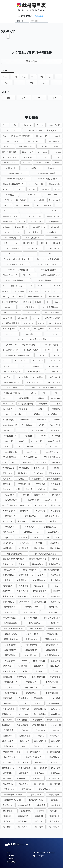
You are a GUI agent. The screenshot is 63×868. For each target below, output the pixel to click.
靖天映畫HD (22, 779)
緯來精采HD (7, 725)
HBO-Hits (57, 291)
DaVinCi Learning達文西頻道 (14, 200)
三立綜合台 (31, 452)
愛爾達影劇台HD (11, 639)
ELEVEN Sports (8, 222)
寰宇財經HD (54, 607)
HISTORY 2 (27, 302)
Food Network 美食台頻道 (17, 270)
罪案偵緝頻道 (22, 725)
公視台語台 (24, 495)
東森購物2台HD (52, 682)
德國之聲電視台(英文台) (13, 629)
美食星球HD (8, 736)
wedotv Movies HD (35, 446)
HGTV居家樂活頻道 (10, 302)
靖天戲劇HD (8, 773)
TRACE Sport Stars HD (12, 382)
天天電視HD (8, 586)
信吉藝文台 (8, 484)
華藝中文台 (25, 741)
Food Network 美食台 (15, 264)
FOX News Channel (10, 243)
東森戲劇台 (40, 671)
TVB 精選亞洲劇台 (26, 404)
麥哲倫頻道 (26, 811)
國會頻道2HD (38, 564)
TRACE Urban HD (53, 382)
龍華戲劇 (7, 821)
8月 (41, 77)
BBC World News (26, 147)
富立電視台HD (39, 596)
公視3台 (42, 489)
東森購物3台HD (31, 688)
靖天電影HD (9, 789)
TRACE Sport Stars (33, 382)
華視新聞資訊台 (53, 752)
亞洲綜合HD (23, 473)
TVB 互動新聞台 (23, 398)
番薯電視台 (37, 720)
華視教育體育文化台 (12, 752)
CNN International (42, 163)
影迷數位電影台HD (34, 623)
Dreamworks (9, 211)
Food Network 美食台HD (47, 264)
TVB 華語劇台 (24, 409)
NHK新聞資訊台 (52, 345)
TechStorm (56, 420)
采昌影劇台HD (8, 768)
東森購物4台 (53, 688)
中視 (4, 463)
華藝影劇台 (9, 746)
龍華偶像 (40, 811)
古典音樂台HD (54, 532)
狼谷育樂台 (7, 720)
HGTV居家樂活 (55, 297)
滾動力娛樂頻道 (40, 714)
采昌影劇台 (55, 762)
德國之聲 (55, 623)
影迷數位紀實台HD (52, 618)
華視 (23, 746)
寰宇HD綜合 (55, 596)
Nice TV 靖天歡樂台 (31, 350)
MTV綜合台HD (55, 323)
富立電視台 (23, 596)
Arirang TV (11, 131)
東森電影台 (8, 698)
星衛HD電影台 (39, 661)
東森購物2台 (31, 682)
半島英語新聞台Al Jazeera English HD (43, 500)
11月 (15, 77)
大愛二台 (42, 575)
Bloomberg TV (28, 152)
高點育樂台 (7, 805)
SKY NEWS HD (54, 372)
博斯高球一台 (38, 521)
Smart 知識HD (22, 377)
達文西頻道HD (23, 762)
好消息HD (56, 586)
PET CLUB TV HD (21, 361)
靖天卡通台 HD (41, 768)
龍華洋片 (39, 821)
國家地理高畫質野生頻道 (13, 559)
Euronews (54, 238)
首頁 (9, 852)
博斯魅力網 (30, 527)
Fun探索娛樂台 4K (49, 270)
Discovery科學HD (23, 205)
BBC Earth (56, 136)
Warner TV (8, 430)
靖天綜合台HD (54, 779)
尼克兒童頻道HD (51, 613)
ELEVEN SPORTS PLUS (32, 216)
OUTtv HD (41, 355)
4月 (19, 83)
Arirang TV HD (55, 125)
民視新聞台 (24, 709)
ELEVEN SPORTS (54, 216)
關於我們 (10, 856)
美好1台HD (40, 730)
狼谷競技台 (56, 714)
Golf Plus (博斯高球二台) (47, 280)
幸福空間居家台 (10, 618)
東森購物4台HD (11, 693)
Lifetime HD (22, 318)
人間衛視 (7, 479)
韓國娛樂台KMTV (36, 800)
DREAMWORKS (30, 195)
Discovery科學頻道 (43, 205)
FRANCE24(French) (33, 248)
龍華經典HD (23, 827)
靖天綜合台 (37, 779)
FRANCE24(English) (11, 248)
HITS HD (38, 302)
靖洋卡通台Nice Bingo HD (49, 789)
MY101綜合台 (39, 329)
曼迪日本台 (55, 666)
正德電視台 (23, 698)
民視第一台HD (8, 714)
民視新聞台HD (40, 709)
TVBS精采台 (35, 414)
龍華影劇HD (54, 816)
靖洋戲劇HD (36, 795)
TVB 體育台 (55, 409)
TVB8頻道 (19, 414)
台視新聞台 (25, 543)
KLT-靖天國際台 (28, 307)
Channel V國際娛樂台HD (13, 184)
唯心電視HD (40, 548)
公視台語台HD (40, 495)
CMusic (57, 157)
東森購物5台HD (52, 693)
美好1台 (25, 730)
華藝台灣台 (56, 741)
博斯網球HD (25, 511)
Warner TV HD (55, 425)
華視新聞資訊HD (33, 752)
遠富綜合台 (40, 762)
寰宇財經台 (9, 613)
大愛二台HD (55, 575)
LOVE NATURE (31, 313)
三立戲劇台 (54, 446)
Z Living (22, 430)
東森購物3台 (10, 688)
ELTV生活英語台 (36, 222)
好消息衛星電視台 (41, 591)
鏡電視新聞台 (24, 768)
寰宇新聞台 (56, 602)
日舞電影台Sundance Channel (15, 661)
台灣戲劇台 (36, 538)
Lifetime (36, 318)
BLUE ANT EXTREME (10, 152)
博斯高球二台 (55, 521)
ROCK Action (9, 366)
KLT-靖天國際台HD (51, 307)
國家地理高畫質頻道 (38, 559)
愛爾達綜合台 (31, 639)
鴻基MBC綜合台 (24, 805)
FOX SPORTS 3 (29, 243)
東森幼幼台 (25, 671)
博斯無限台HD (9, 511)
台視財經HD (8, 548)
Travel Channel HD (10, 425)
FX (30, 254)
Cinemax (7, 189)
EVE (19, 232)
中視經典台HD (8, 468)
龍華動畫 (7, 816)
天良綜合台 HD (40, 586)
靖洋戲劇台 (54, 795)
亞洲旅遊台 (8, 473)
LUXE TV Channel (52, 313)
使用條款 (10, 859)
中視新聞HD (27, 463)
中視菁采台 (24, 468)
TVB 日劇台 (40, 398)
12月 (5, 77)
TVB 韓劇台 (40, 409)
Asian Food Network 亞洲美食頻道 (17, 136)
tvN (18, 446)
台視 (48, 538)
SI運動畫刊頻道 (34, 372)
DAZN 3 (32, 189)
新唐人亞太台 (30, 655)
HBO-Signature (8, 297)
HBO (21, 297)
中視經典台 (56, 463)
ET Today (6, 227)
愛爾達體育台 (10, 655)
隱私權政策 (11, 862)
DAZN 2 (20, 189)
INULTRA (57, 302)
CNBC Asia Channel (10, 163)
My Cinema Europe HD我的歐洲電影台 (20, 345)
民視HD (38, 704)
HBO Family (43, 286)
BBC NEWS (8, 147)
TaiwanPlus (24, 420)
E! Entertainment (30, 211)
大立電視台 (55, 580)
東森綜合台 (22, 677)
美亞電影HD (56, 725)
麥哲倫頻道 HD (9, 811)
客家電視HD (8, 596)
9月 (33, 77)
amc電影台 (55, 430)
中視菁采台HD (40, 468)
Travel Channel (28, 425)
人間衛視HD (21, 479)
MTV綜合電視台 (9, 329)
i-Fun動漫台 (27, 436)
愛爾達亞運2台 (11, 634)
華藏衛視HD (55, 736)
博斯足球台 (55, 511)
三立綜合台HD (52, 452)
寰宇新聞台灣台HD (33, 607)
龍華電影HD (54, 827)
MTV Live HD (29, 323)
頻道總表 (55, 800)
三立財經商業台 (10, 457)
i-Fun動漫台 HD (9, 436)
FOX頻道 (57, 243)
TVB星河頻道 (8, 420)
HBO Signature (19, 291)
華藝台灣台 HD (40, 741)
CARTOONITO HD (10, 157)
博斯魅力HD (10, 527)
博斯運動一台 (10, 516)
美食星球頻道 (25, 736)
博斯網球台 (40, 511)
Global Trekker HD (10, 275)
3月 (31, 83)
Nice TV (47, 350)
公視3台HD (56, 489)
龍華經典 (7, 827)
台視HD (57, 538)
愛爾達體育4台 (52, 650)
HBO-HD (46, 291)
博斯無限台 (56, 505)
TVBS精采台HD (53, 414)
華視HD (36, 746)
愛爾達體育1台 (52, 645)
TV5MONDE (31, 393)
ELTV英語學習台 (54, 222)
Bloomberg (42, 152)
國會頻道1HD (8, 564)
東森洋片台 (7, 677)
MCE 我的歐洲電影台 (11, 323)
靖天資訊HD (40, 784)
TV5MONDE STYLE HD (12, 393)
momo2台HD (37, 441)
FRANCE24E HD (54, 248)
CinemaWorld (54, 184)
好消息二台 (7, 591)
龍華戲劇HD (23, 821)
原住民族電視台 (10, 532)
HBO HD (57, 286)
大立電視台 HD (39, 580)
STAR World (7, 377)
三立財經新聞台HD (52, 457)
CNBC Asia (26, 163)
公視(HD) (7, 489)
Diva (59, 205)
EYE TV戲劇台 (33, 232)
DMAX (58, 189)
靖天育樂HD (8, 784)
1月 (56, 83)
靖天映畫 (7, 779)
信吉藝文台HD (24, 484)
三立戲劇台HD (11, 452)
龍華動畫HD (23, 816)
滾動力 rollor (24, 714)
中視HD (14, 463)
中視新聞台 (42, 463)
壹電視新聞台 (10, 570)
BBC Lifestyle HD (35, 141)
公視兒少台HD (9, 495)
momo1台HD (8, 441)
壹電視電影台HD (26, 575)
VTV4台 (42, 425)
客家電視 (57, 591)
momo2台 (22, 441)
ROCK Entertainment (31, 366)
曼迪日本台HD (9, 671)
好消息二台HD (23, 591)
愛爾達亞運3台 (32, 634)
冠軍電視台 (56, 495)
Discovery (7, 205)
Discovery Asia (55, 200)
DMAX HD (45, 189)
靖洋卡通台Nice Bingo (13, 795)
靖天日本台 (55, 773)
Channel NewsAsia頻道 (46, 173)
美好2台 (56, 730)
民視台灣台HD (9, 709)
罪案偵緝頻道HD (39, 725)
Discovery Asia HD (37, 200)
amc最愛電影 (38, 430)
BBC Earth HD (42, 136)
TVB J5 (57, 393)
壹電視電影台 (8, 575)
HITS (48, 302)
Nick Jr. (58, 350)
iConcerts (42, 436)
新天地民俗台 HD (52, 655)
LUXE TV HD (7, 318)
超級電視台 (54, 757)
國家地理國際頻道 (14, 554)
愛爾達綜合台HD (52, 639)
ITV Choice (9, 307)
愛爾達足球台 (31, 645)
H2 (31, 286)
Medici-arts (10, 334)
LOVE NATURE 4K (11, 313)
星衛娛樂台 (55, 661)
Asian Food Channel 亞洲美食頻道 (42, 131)
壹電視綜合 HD (30, 570)
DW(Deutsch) (52, 195)
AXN (14, 125)
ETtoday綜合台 (21, 227)
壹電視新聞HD (54, 564)
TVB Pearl (7, 398)
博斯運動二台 (30, 516)
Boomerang (56, 152)
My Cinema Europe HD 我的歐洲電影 (32, 339)
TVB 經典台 (42, 404)
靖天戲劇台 (24, 773)
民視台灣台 (54, 704)
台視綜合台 (55, 543)
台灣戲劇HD (22, 538)
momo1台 (56, 436)
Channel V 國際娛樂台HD (16, 179)
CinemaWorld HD (36, 184)
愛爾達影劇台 (53, 634)
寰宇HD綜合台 (9, 602)
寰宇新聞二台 (40, 602)
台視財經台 (24, 548)
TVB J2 (45, 393)
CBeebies (44, 157)
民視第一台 (56, 709)
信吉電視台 (40, 484)
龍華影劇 (39, 816)
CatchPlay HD (10, 168)
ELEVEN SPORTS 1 (52, 211)
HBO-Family (34, 291)
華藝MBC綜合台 (9, 741)
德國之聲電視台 (36, 629)
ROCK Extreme (53, 366)
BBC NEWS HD (54, 141)
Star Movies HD (54, 377)
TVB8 (6, 414)
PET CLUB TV (38, 361)
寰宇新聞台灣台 (11, 607)
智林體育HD (23, 666)
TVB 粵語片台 (8, 404)
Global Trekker (29, 275)
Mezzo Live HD (32, 334)
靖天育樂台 (24, 784)
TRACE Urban (12, 388)
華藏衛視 (40, 736)
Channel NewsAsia (15, 173)
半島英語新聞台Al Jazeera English (16, 505)
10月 (24, 77)
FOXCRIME (44, 243)
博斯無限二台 (40, 505)
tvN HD (7, 446)
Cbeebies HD (53, 168)
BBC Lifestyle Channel (12, 141)
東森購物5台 (31, 693)
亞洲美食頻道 (54, 473)
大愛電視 (7, 580)
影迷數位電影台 (11, 623)
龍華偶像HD (55, 811)
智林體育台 (39, 666)
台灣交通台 (7, 538)
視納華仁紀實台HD (33, 757)
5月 (7, 83)
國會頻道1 (56, 559)
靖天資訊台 (55, 784)
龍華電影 (39, 827)
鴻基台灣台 (41, 805)
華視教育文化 (53, 746)
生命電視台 (22, 720)
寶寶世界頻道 (29, 613)
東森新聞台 (55, 671)
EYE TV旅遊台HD (33, 238)
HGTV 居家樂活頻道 (36, 297)
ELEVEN (22, 222)
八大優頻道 (55, 484)
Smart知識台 (38, 377)
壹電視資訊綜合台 (51, 570)
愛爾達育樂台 (10, 645)
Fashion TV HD (51, 254)
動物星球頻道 (11, 500)
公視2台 (29, 489)
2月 (44, 83)
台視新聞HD (8, 543)
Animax (40, 125)
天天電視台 (23, 586)
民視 (24, 704)
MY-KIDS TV (24, 329)
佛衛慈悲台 (36, 479)
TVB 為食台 (55, 398)
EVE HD (7, 232)
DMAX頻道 (10, 195)
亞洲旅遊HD (56, 468)
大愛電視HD (21, 580)
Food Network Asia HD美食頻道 (17, 259)
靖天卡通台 (56, 768)
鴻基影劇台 (56, 805)
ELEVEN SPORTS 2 (10, 216)
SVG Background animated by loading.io (44, 854)
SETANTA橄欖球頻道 (12, 372)
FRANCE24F (11, 254)
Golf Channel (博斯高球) (50, 275)
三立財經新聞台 (30, 457)
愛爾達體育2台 (11, 650)
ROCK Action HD (54, 361)
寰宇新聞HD (24, 602)
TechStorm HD (40, 420)
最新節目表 (32, 61)
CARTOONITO (28, 157)
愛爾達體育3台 (31, 650)
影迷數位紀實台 (30, 618)
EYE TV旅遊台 (11, 238)
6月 (58, 77)
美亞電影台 (9, 730)
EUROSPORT (56, 227)
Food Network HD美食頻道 (48, 259)
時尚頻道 (7, 666)
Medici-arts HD (55, 329)
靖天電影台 (26, 789)
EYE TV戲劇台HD (53, 232)
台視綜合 (40, 543)
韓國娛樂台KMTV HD (13, 800)
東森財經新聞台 (38, 677)
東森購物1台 (55, 677)
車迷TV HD (7, 762)
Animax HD (26, 125)
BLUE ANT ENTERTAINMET (49, 147)
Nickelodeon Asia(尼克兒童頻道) (17, 355)
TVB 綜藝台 (56, 404)
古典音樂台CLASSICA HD (32, 532)
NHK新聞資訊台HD (10, 350)
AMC (5, 125)
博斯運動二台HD (52, 516)
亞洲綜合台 (38, 473)
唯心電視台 (55, 548)
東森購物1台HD (11, 682)
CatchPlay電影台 (32, 168)
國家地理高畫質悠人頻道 (46, 554)
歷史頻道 (56, 698)
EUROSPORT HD (39, 227)
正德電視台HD (40, 698)
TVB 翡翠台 (8, 409)
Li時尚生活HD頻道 (52, 318)
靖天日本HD (40, 773)
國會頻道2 (23, 564)
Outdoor (56, 355)
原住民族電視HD (51, 527)
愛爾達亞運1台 (54, 629)
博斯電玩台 (22, 521)
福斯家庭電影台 (54, 720)
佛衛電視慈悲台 (54, 479)
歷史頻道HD (9, 704)
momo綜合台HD (54, 441)
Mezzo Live (53, 334)
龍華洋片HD (54, 821)
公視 (18, 489)
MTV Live (41, 323)
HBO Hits (6, 291)
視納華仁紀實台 (11, 757)
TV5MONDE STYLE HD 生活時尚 (44, 388)
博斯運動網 (7, 521)
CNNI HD (57, 163)
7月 (50, 77)
